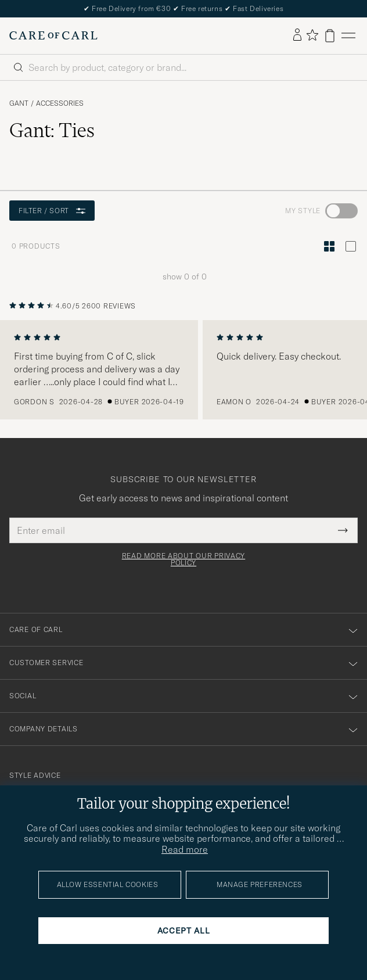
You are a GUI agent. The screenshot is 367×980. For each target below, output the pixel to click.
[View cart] (330, 36)
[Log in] (297, 35)
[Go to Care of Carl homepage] (53, 35)
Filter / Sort (52, 211)
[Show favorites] (312, 36)
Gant (19, 103)
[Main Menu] (348, 36)
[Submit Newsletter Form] (343, 530)
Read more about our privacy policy (183, 559)
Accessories (60, 103)
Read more (185, 849)
